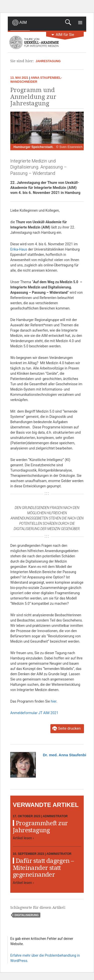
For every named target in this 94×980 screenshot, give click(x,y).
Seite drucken (69, 728)
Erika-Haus (19, 249)
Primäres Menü (80, 23)
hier (54, 701)
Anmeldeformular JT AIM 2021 (34, 713)
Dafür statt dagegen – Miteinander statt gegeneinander (43, 868)
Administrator (55, 816)
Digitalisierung (27, 915)
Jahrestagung (48, 61)
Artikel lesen (23, 838)
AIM (23, 22)
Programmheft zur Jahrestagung (40, 827)
